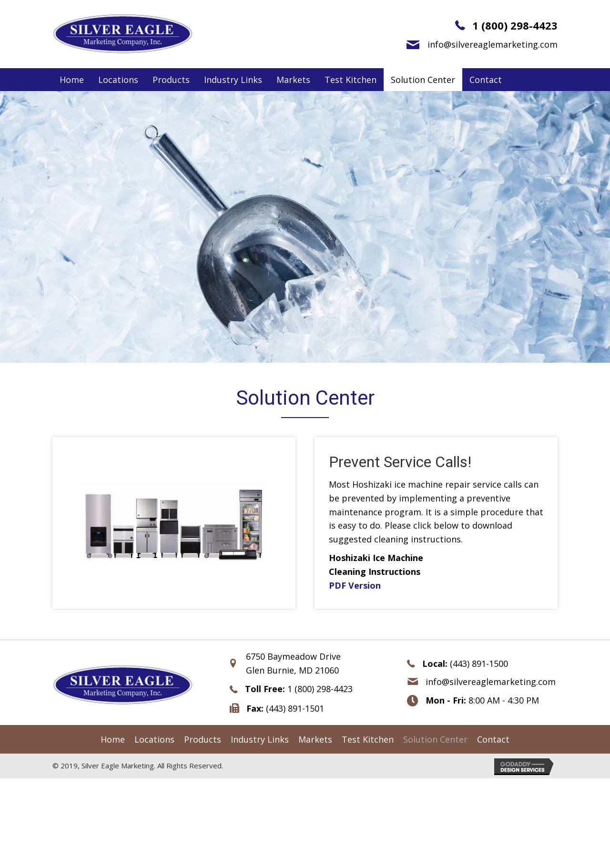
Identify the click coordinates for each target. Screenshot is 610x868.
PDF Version (355, 585)
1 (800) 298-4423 (515, 25)
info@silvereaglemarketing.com (493, 44)
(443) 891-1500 (479, 664)
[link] (72, 80)
